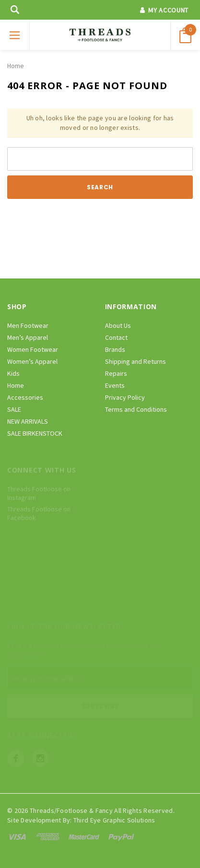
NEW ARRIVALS (28, 421)
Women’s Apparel (32, 361)
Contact (116, 337)
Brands (115, 349)
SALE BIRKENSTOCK (35, 433)
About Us (118, 325)
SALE (14, 409)
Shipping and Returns (135, 361)
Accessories (25, 397)
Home (16, 66)
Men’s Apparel (28, 337)
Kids (13, 373)
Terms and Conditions (136, 409)
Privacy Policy (125, 397)
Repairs (116, 373)
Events (115, 385)
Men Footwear (28, 325)
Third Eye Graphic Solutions (114, 820)
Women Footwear (33, 349)
